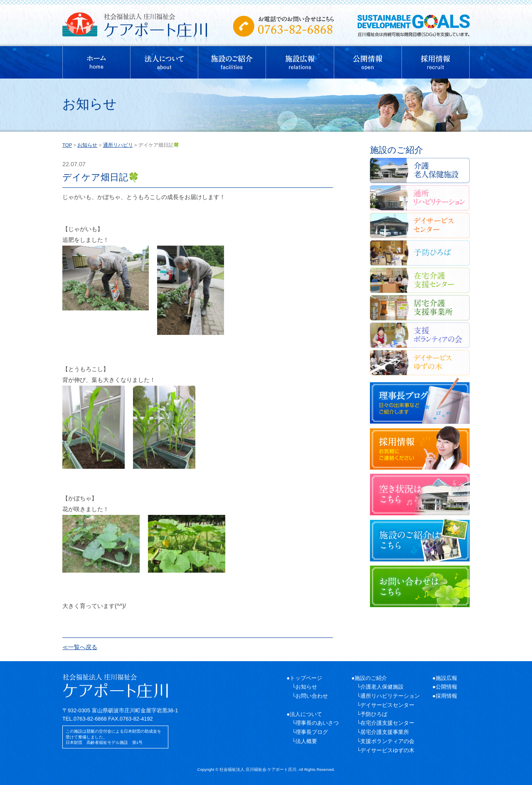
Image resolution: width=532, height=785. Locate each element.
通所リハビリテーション (390, 696)
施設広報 (446, 678)
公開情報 (446, 687)
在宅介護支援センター (387, 723)
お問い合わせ (312, 696)
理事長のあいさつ (317, 723)
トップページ (306, 678)
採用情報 (446, 696)
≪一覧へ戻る (80, 647)
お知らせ (87, 145)
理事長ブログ (312, 732)
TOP (67, 145)
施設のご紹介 (371, 678)
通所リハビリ (118, 145)
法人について (306, 714)
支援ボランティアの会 (387, 741)
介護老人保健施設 (382, 687)
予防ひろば (374, 714)
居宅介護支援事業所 (385, 732)
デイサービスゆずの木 (387, 750)
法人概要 (306, 741)
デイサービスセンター (387, 705)
